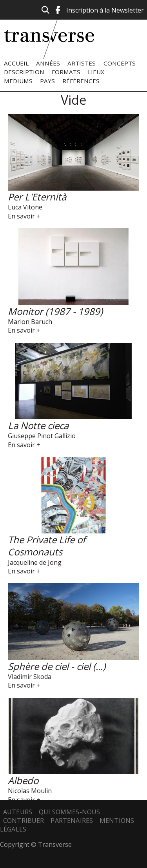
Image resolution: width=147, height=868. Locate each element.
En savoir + (24, 216)
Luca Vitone (25, 207)
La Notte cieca (38, 425)
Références (81, 81)
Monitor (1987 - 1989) (55, 311)
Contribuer (24, 821)
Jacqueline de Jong (35, 562)
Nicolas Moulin (30, 791)
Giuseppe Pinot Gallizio (42, 436)
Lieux (96, 72)
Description (24, 72)
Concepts (120, 63)
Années (48, 63)
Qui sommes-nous (69, 812)
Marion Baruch (30, 322)
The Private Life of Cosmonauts (47, 546)
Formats (66, 72)
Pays (47, 81)
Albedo (23, 780)
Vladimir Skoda (30, 677)
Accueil (16, 63)
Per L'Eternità (37, 197)
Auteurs (18, 812)
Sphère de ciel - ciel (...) (57, 666)
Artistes (82, 63)
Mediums (18, 81)
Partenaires (72, 821)
